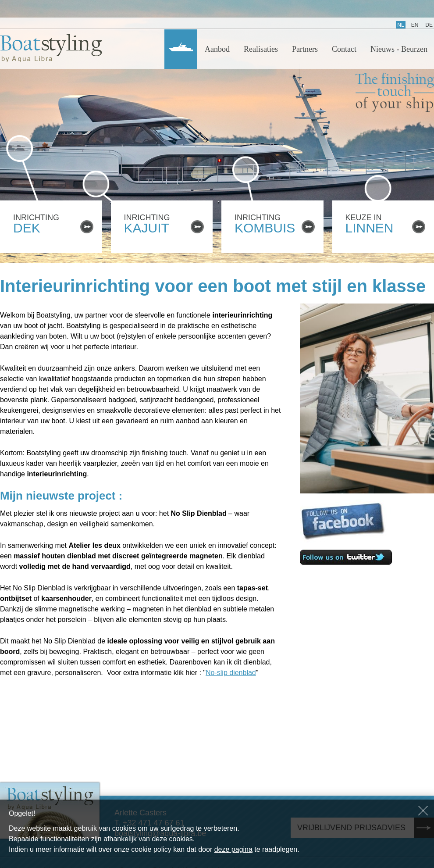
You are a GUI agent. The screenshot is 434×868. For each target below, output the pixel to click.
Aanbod (217, 49)
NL (400, 25)
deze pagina (233, 849)
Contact (344, 49)
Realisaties (261, 49)
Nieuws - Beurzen (399, 49)
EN (415, 25)
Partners (305, 49)
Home (181, 49)
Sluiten (423, 811)
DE (429, 25)
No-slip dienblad (231, 673)
